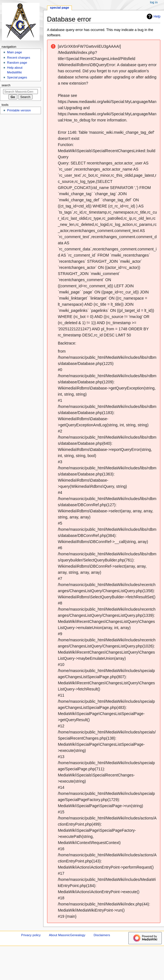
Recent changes (19, 58)
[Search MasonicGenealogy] (20, 92)
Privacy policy (31, 935)
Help (153, 16)
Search (6, 85)
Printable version (19, 110)
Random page (17, 63)
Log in (154, 2)
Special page (59, 8)
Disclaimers (102, 935)
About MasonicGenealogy (67, 935)
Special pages (17, 77)
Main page (14, 52)
